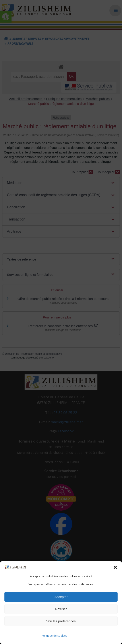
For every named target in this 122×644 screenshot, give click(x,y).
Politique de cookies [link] (54, 636)
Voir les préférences (61, 621)
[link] (15, 567)
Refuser (61, 609)
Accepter (61, 597)
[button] (115, 567)
